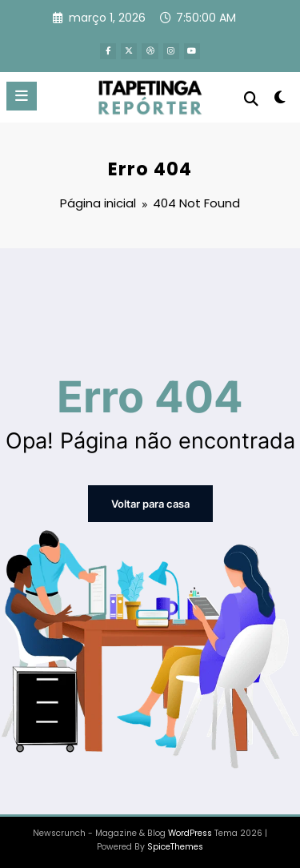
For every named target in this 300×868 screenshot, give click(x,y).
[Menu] (22, 94)
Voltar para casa (150, 502)
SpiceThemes (175, 844)
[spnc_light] (280, 99)
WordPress (190, 830)
